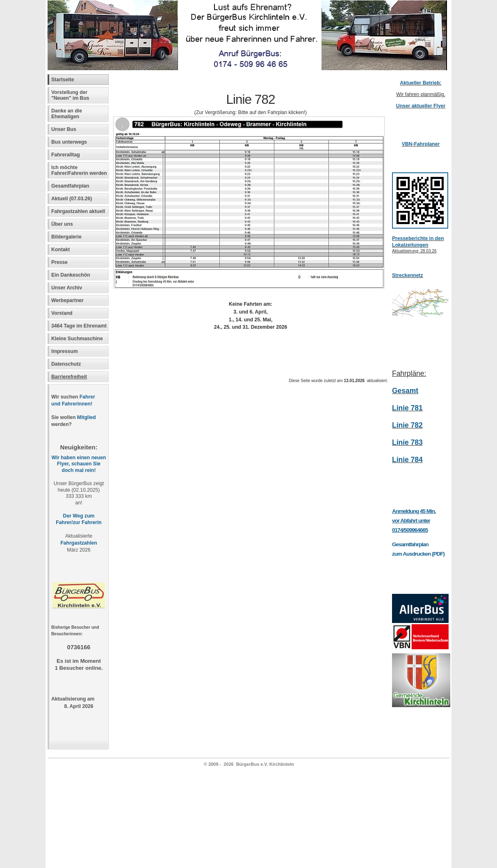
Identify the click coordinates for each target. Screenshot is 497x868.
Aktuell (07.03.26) (72, 199)
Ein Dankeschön (71, 275)
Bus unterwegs (70, 142)
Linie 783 (407, 442)
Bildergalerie (66, 237)
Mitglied (87, 417)
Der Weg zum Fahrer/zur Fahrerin (79, 519)
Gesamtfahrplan (70, 186)
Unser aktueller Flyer (421, 106)
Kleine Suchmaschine (77, 339)
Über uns (62, 224)
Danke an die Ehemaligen (67, 114)
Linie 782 (407, 425)
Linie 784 (407, 460)
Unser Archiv (67, 288)
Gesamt (405, 391)
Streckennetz (408, 275)
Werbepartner (67, 300)
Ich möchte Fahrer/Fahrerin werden (79, 170)
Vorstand (62, 313)
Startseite (63, 80)
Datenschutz (66, 364)
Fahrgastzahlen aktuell (78, 211)
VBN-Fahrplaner (421, 144)
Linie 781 (407, 408)
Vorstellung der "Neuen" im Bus (70, 95)
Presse (59, 262)
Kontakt (60, 250)
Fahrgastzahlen (79, 543)
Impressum (65, 351)
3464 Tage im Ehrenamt (79, 326)
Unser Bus (64, 129)
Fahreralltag (66, 155)
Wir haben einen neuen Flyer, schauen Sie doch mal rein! (79, 464)
